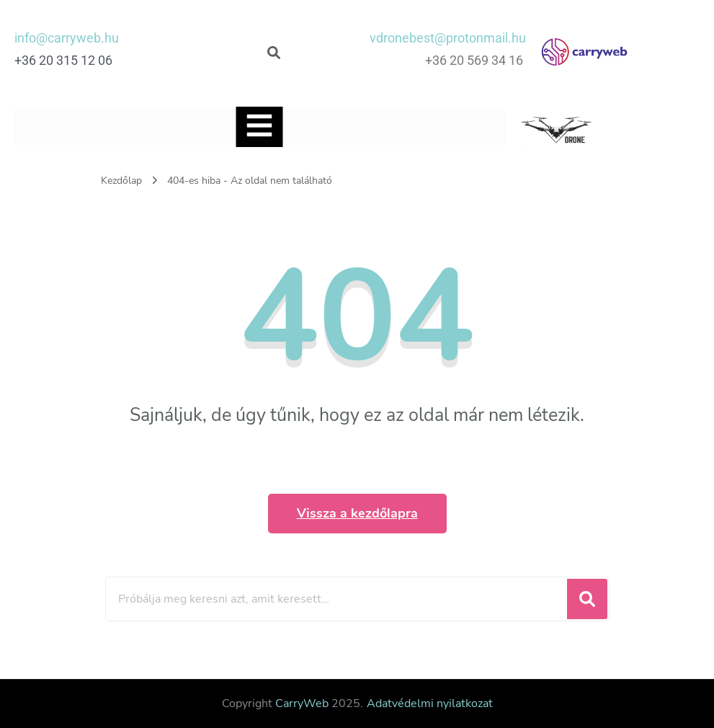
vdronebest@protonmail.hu (448, 38)
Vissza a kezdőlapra (357, 513)
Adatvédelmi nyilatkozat (430, 703)
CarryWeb (302, 703)
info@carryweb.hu (67, 38)
